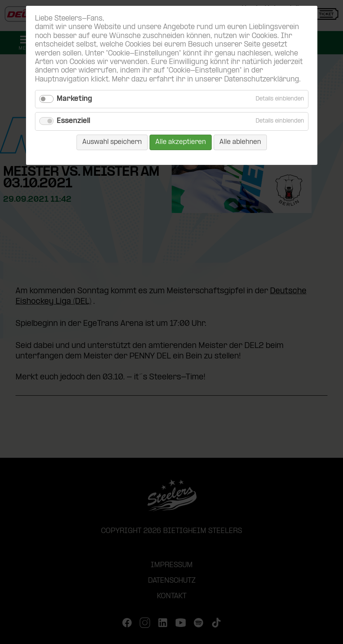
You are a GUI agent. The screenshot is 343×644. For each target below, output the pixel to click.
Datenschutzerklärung (262, 80)
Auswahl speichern (112, 142)
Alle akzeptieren (181, 142)
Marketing (74, 99)
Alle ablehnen (240, 142)
